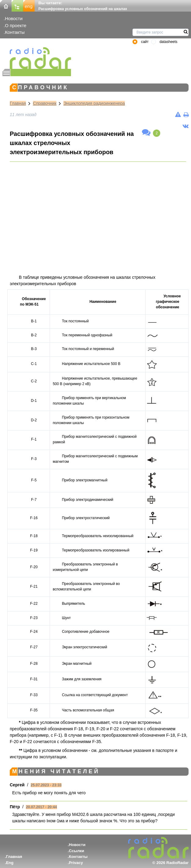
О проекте (16, 25)
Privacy (76, 863)
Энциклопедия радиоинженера (94, 103)
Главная (18, 103)
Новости (14, 18)
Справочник (45, 103)
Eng (10, 863)
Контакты (15, 32)
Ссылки (76, 851)
